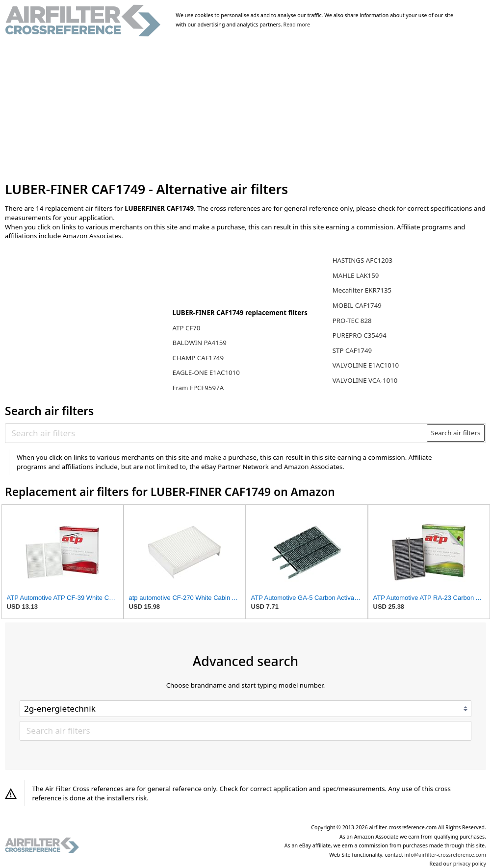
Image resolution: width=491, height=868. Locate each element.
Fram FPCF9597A (198, 388)
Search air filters (455, 433)
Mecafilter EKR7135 (362, 290)
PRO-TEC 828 (352, 321)
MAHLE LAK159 (356, 275)
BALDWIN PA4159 (199, 343)
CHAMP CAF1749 (198, 358)
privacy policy (470, 864)
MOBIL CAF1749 (357, 305)
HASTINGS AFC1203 (362, 260)
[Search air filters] (217, 433)
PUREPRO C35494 (360, 335)
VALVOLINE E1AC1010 (366, 365)
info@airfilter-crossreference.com (445, 855)
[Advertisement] (245, 110)
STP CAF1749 (352, 350)
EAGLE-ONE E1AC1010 (206, 372)
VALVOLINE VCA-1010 (365, 380)
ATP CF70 (186, 328)
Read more (297, 25)
